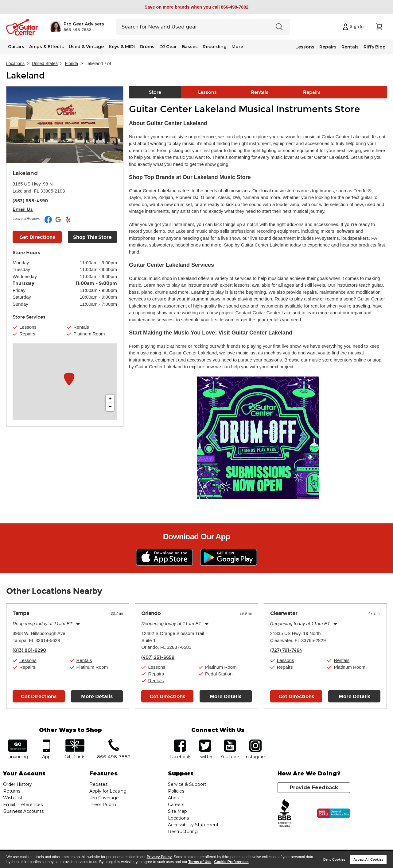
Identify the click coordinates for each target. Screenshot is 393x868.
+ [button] (110, 399)
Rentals (350, 47)
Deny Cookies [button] (334, 859)
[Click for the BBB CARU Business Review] (334, 813)
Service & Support (187, 784)
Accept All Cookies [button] (368, 859)
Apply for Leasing (108, 791)
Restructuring (183, 832)
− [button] (110, 407)
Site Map (177, 811)
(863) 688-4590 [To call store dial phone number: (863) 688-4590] (30, 201)
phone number (114, 742)
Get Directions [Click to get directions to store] (37, 237)
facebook (180, 742)
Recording (215, 47)
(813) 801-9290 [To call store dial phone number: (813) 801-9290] (29, 650)
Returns (12, 791)
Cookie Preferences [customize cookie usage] (232, 862)
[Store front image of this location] (65, 125)
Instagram (255, 742)
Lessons (305, 47)
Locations (15, 63)
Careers (176, 805)
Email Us (23, 209)
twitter (205, 742)
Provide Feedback (314, 788)
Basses (190, 47)
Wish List (13, 798)
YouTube (230, 742)
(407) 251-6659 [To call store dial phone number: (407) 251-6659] (158, 657)
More (237, 47)
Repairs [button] (27, 334)
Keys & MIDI (122, 47)
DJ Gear (168, 47)
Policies (176, 791)
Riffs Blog (375, 47)
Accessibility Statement (193, 825)
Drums (147, 47)
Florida (72, 63)
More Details (97, 696)
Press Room (103, 805)
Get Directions (39, 696)
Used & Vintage (86, 47)
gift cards (75, 742)
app (47, 742)
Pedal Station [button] (219, 674)
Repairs (328, 47)
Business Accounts (23, 811)
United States (45, 63)
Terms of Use (200, 862)
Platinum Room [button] (89, 334)
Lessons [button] (28, 327)
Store (155, 92)
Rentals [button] (81, 327)
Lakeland (25, 76)
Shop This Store (92, 237)
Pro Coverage (104, 798)
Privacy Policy (159, 857)
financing (18, 742)
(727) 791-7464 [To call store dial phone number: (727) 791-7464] (286, 650)
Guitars (16, 47)
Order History (18, 784)
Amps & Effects (47, 47)
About (175, 798)
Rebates (98, 784)
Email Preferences (23, 805)
